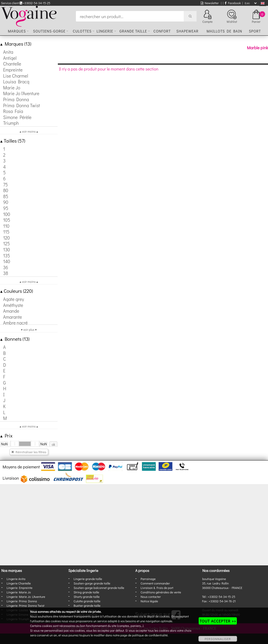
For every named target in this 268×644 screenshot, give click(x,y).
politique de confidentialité (150, 635)
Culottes (82, 31)
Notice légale (149, 601)
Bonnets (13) (15, 339)
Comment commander (155, 583)
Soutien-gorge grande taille (92, 583)
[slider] (15, 444)
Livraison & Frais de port (157, 588)
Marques (17, 31)
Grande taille (133, 31)
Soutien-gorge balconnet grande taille (99, 588)
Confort (162, 31)
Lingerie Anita (16, 579)
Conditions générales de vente (161, 592)
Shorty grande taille (86, 597)
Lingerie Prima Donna (22, 601)
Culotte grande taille (87, 601)
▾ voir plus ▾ (29, 329)
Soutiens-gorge (49, 31)
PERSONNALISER (218, 639)
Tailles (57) (13, 141)
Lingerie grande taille (88, 579)
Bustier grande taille (87, 605)
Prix (6, 435)
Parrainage (148, 579)
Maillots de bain (224, 31)
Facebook (233, 3)
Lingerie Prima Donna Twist (25, 605)
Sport (255, 31)
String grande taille (86, 592)
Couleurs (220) (17, 291)
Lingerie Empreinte (19, 588)
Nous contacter (151, 597)
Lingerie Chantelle (19, 583)
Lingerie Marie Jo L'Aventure (26, 597)
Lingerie (105, 31)
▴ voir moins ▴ (29, 131)
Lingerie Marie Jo (19, 592)
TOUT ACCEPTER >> (218, 621)
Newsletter (210, 3)
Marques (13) (16, 44)
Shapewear (188, 31)
